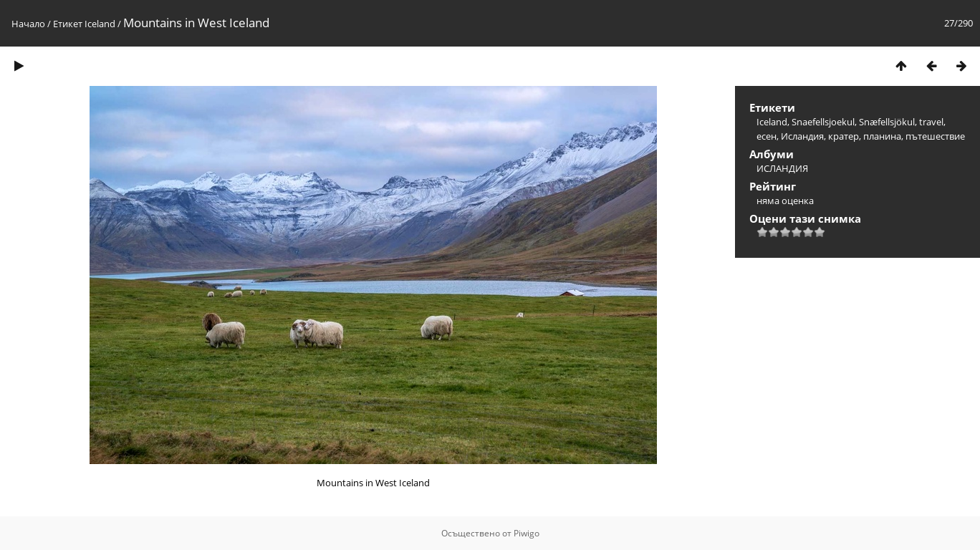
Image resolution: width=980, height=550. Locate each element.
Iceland (100, 24)
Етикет (68, 24)
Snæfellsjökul (887, 122)
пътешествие (935, 136)
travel (931, 122)
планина (882, 136)
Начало (28, 24)
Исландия (802, 136)
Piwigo (527, 533)
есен (767, 136)
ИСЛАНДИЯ (782, 168)
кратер (844, 136)
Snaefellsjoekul (823, 122)
